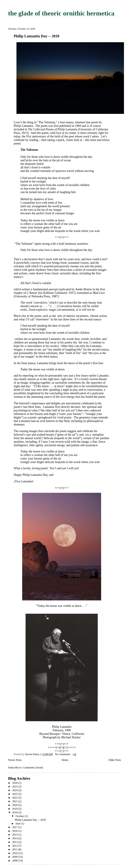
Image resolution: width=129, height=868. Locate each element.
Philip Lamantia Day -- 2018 (37, 36)
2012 (15, 846)
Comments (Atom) (33, 768)
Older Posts (115, 760)
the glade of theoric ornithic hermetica (61, 13)
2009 (15, 857)
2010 (15, 853)
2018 (15, 812)
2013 (15, 842)
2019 (15, 809)
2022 (15, 798)
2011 (15, 849)
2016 (15, 831)
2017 (15, 827)
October (20, 816)
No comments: (63, 754)
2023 (15, 794)
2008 (15, 861)
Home (65, 760)
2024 (15, 790)
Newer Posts (15, 760)
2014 (15, 838)
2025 (15, 787)
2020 (15, 805)
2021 (15, 801)
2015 (15, 835)
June (18, 824)
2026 (15, 783)
